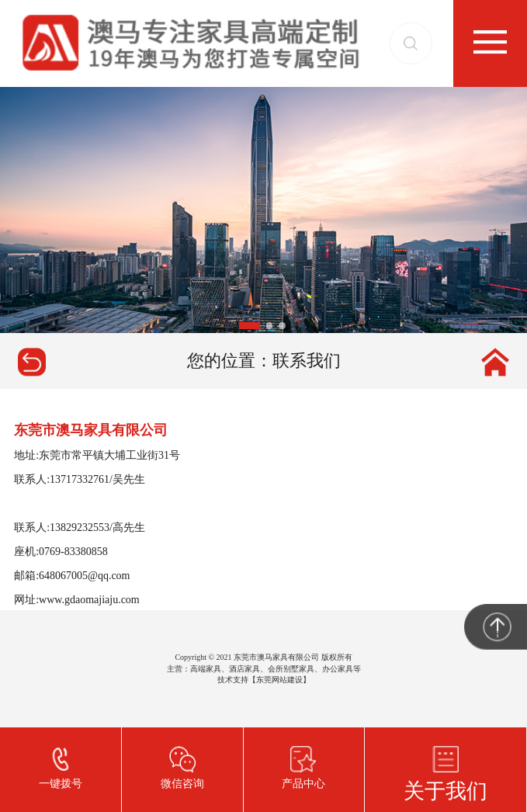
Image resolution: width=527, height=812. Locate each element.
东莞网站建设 (279, 680)
